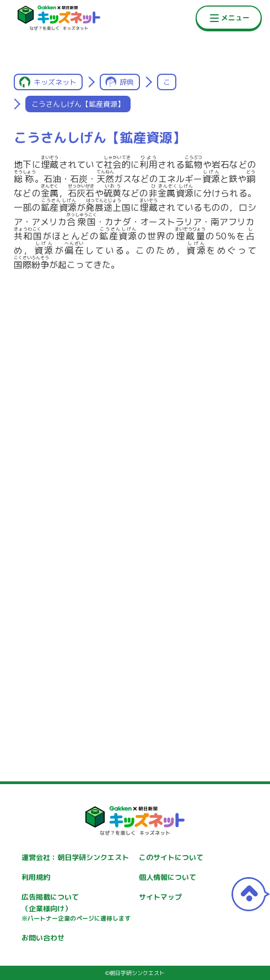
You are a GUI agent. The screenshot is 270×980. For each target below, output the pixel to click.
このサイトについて (171, 857)
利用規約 (36, 877)
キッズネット (55, 82)
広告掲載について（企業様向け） (76, 908)
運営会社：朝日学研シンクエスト (75, 857)
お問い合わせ (43, 938)
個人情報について (168, 877)
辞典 (127, 82)
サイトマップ (160, 897)
